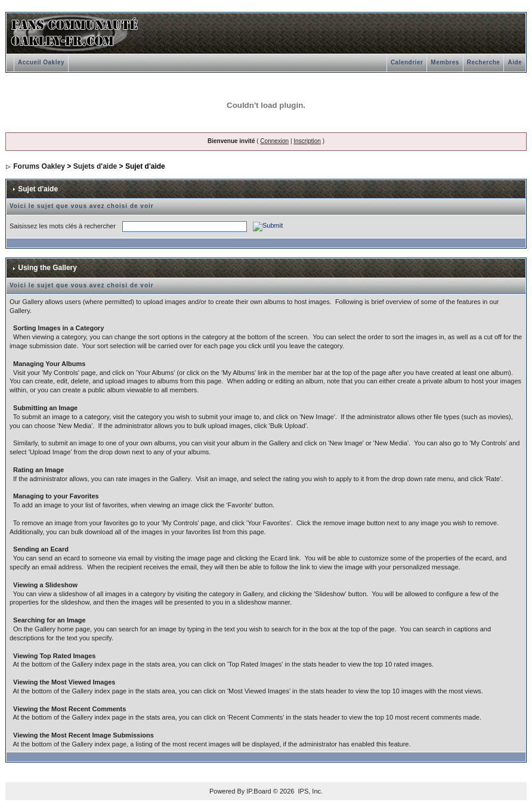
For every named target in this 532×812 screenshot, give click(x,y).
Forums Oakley (39, 166)
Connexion (274, 141)
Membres (445, 62)
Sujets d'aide (95, 166)
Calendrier (407, 62)
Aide (515, 62)
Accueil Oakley (41, 62)
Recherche (484, 62)
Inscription (307, 141)
